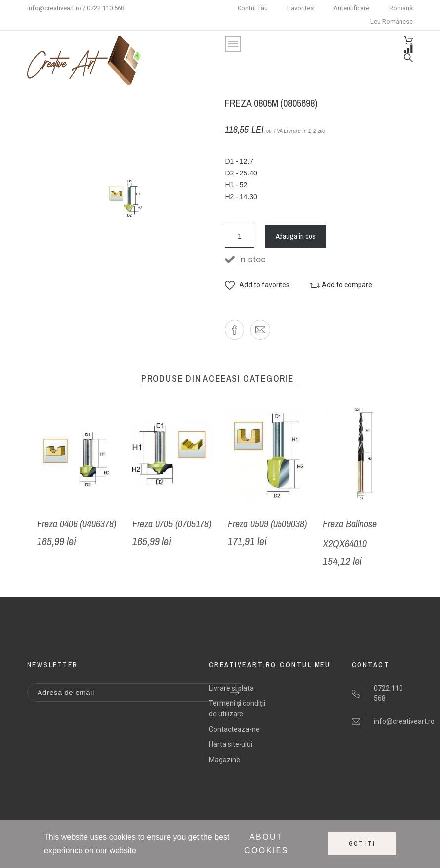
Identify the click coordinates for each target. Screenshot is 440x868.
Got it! (362, 844)
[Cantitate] (240, 236)
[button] (257, 285)
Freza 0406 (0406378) (77, 524)
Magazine (224, 760)
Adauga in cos (296, 236)
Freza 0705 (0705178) (172, 524)
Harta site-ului (231, 744)
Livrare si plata (231, 688)
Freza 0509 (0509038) (267, 524)
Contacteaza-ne (234, 729)
